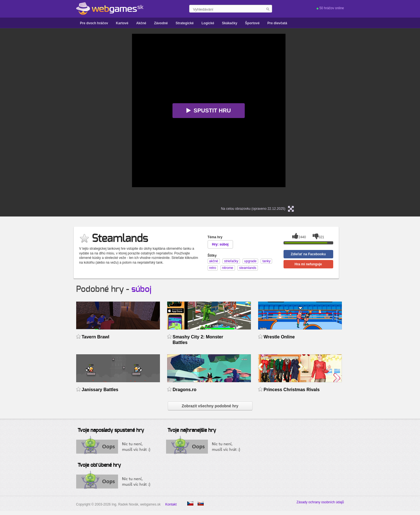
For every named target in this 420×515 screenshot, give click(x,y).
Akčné (141, 23)
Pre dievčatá (277, 23)
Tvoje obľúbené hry (99, 465)
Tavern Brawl (96, 337)
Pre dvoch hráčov (94, 23)
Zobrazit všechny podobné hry (210, 406)
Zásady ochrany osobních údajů (320, 502)
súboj (141, 289)
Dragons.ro (185, 390)
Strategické (185, 23)
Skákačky (230, 23)
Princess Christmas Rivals (292, 390)
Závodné (161, 23)
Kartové (122, 23)
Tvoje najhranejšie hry (192, 430)
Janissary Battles (100, 390)
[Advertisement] (62, 117)
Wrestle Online (279, 337)
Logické (208, 23)
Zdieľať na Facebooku (308, 254)
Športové (252, 23)
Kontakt (171, 504)
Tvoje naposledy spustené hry (111, 430)
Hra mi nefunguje (308, 264)
